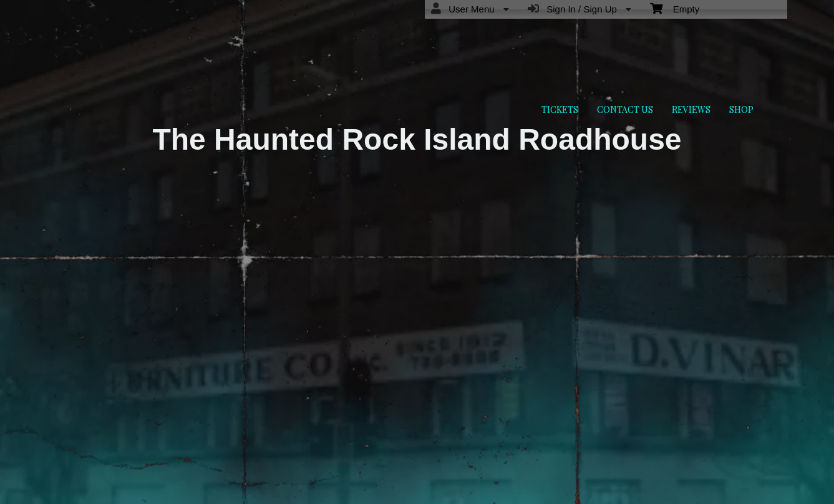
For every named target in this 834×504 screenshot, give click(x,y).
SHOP (741, 109)
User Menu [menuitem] (470, 9)
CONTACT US (625, 109)
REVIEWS (691, 109)
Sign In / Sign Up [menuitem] (579, 9)
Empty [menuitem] (675, 8)
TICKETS (560, 109)
